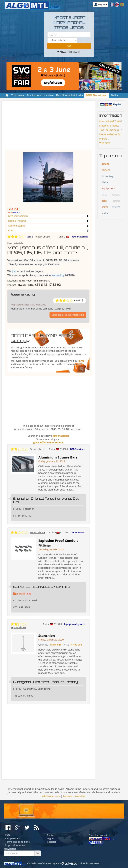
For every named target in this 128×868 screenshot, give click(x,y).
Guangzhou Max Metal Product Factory (45, 682)
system (116, 207)
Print (11, 230)
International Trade (110, 121)
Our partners (13, 838)
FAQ (82, 361)
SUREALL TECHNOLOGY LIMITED (42, 587)
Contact (51, 835)
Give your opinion (18, 216)
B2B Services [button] (97, 95)
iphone (116, 195)
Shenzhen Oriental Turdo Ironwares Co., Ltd (46, 500)
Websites (80, 796)
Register (52, 842)
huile (104, 195)
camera (106, 170)
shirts (105, 207)
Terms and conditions (17, 842)
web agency (54, 863)
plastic (116, 201)
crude (50, 442)
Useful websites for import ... (110, 136)
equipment (108, 188)
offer (43, 442)
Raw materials (80, 237)
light (104, 201)
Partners (68, 796)
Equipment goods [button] (40, 95)
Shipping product (109, 126)
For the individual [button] (69, 95)
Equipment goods (74, 624)
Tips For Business (109, 130)
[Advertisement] (48, 127)
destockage (108, 176)
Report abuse (42, 237)
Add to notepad (17, 226)
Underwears (77, 532)
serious (59, 442)
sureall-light (24, 594)
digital (105, 182)
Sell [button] (114, 95)
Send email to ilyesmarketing (68, 315)
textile (105, 213)
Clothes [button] (17, 95)
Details (30, 237)
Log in (50, 838)
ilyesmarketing (23, 294)
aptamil (106, 164)
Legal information (15, 845)
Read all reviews (17, 221)
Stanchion (47, 636)
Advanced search (69, 52)
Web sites (105, 143)
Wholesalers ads (51, 796)
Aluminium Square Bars (58, 457)
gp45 (36, 442)
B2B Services (77, 449)
